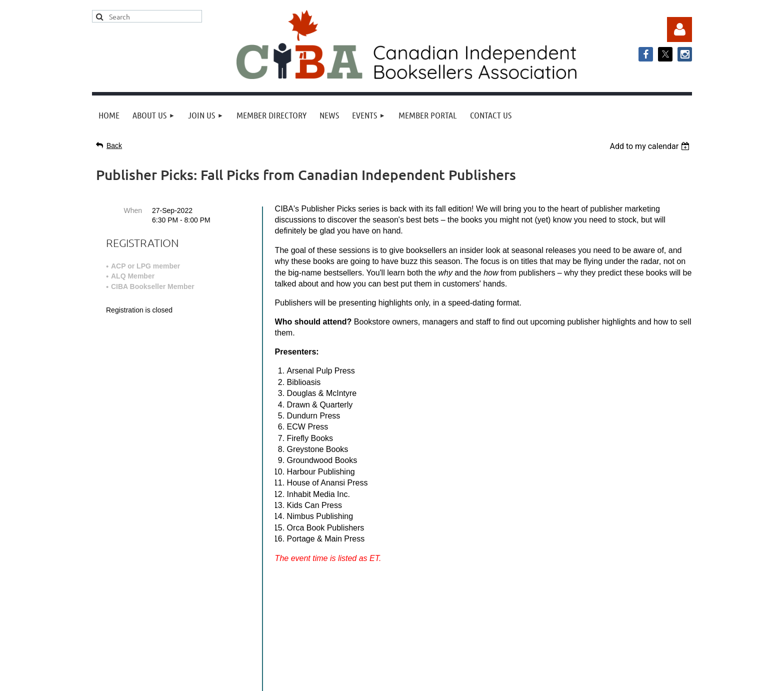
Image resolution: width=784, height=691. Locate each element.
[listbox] (651, 146)
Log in (679, 29)
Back (114, 145)
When (133, 210)
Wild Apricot (590, 678)
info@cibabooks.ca (392, 598)
